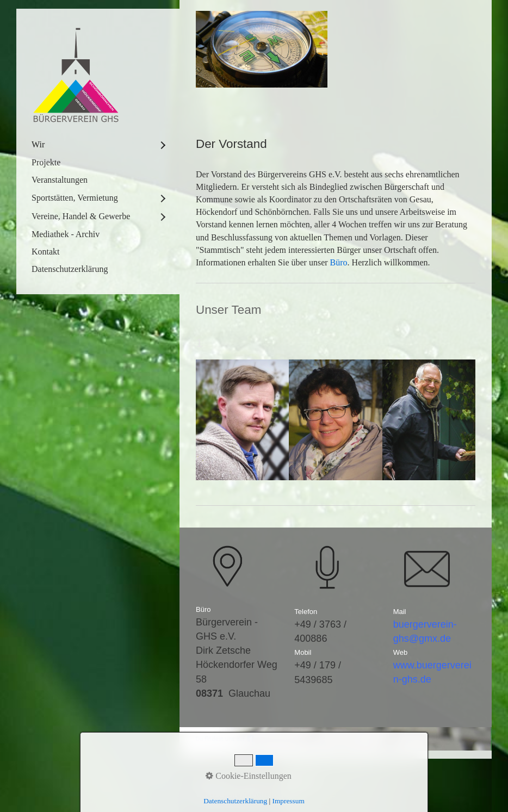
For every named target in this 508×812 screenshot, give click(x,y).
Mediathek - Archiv (66, 234)
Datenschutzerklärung (70, 269)
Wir (38, 144)
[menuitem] (98, 145)
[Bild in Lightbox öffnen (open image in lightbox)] (262, 49)
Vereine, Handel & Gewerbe (81, 216)
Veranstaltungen (60, 180)
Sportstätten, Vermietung (75, 198)
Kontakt (46, 252)
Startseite (214, 781)
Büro (339, 262)
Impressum (299, 781)
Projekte (46, 162)
